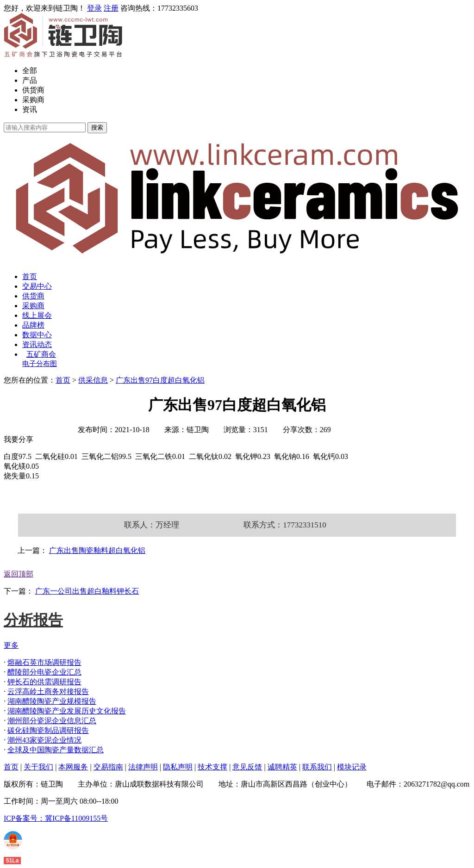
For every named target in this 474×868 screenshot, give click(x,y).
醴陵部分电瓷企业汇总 (44, 672)
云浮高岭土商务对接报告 (48, 691)
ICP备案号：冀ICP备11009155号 (56, 818)
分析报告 (33, 620)
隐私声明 (178, 767)
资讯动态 (37, 344)
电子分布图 (40, 364)
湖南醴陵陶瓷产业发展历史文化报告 (67, 711)
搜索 (97, 127)
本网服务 (73, 767)
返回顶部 (19, 574)
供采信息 (93, 380)
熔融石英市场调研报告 (44, 662)
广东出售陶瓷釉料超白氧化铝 (97, 550)
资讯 (30, 109)
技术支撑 (212, 767)
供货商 (33, 90)
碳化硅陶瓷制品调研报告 (48, 730)
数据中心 (37, 335)
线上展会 (37, 315)
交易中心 (37, 286)
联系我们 (317, 767)
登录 (94, 8)
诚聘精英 (282, 767)
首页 (30, 276)
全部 (30, 71)
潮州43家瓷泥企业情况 (44, 740)
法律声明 (143, 767)
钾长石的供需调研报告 (44, 682)
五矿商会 (41, 354)
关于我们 (38, 767)
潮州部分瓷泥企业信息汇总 (52, 721)
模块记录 (352, 767)
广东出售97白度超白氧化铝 (160, 380)
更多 (11, 645)
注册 (111, 8)
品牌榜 (33, 325)
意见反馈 (247, 767)
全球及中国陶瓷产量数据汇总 (56, 750)
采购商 (33, 100)
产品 (30, 80)
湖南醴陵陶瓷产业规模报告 (52, 701)
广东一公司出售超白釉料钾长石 (87, 591)
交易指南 (108, 767)
